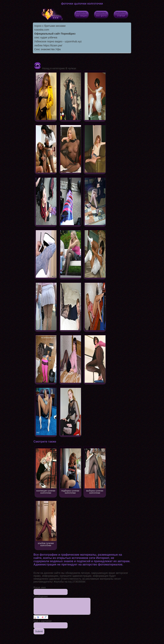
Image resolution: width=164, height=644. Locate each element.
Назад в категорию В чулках (55, 68)
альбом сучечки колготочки (46, 523)
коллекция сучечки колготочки (46, 471)
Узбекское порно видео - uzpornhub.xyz (58, 41)
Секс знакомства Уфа (47, 49)
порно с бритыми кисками (50, 26)
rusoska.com (42, 30)
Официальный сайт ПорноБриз (55, 34)
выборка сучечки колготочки (95, 471)
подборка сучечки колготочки (70, 471)
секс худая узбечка (46, 37)
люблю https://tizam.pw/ (48, 45)
